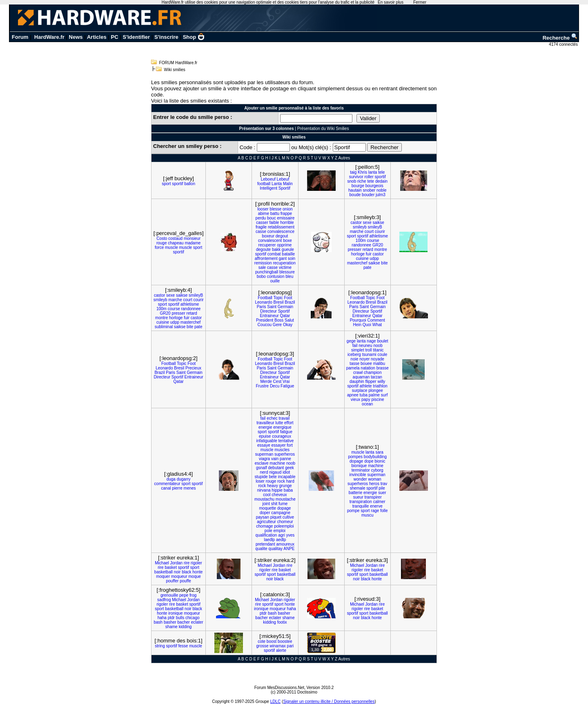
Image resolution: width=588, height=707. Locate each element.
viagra (264, 459)
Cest (277, 381)
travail (284, 418)
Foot (288, 298)
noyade (378, 359)
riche (362, 181)
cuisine (362, 258)
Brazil (290, 302)
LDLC (276, 701)
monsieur (192, 238)
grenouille (169, 595)
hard (290, 481)
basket (170, 567)
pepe (184, 595)
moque (195, 576)
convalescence (281, 232)
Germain (285, 307)
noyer (364, 359)
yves (291, 535)
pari (291, 646)
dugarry (184, 479)
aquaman (361, 377)
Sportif (284, 188)
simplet (358, 350)
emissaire (286, 218)
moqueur (179, 576)
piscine (378, 399)
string (160, 646)
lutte (279, 423)
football (264, 184)
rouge (162, 243)
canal (166, 488)
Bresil (279, 302)
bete (273, 477)
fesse (183, 646)
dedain (381, 181)
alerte (281, 650)
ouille (275, 281)
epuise (265, 436)
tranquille (361, 506)
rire (187, 563)
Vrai (286, 381)
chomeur (285, 522)
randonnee (361, 245)
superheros (285, 454)
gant (282, 258)
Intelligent (268, 188)
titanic (378, 350)
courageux (282, 436)
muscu (367, 515)
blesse (275, 209)
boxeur (268, 236)
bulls (180, 618)
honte (197, 572)
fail (355, 346)
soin (292, 258)
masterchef (357, 263)
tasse (354, 364)
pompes (355, 457)
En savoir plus (391, 2)
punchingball (267, 272)
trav (384, 484)
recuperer (267, 245)
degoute (263, 249)
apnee (353, 395)
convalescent (270, 241)
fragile (261, 227)
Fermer (420, 2)
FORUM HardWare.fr (178, 63)
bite (384, 263)
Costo (162, 238)
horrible (287, 223)
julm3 (381, 195)
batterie (355, 493)
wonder (360, 479)
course (373, 241)
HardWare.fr (49, 37)
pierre (177, 488)
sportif (177, 184)
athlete (366, 386)
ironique (176, 613)
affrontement (266, 258)
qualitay (276, 549)
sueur (358, 497)
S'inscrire (166, 37)
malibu (379, 364)
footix (282, 622)
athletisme (379, 236)
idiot (286, 472)
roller (369, 177)
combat (274, 254)
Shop (194, 37)
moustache (286, 499)
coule (382, 355)
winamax (277, 646)
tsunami (369, 355)
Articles (97, 37)
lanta (373, 172)
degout (282, 236)
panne (285, 459)
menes (190, 488)
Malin (288, 184)
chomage (264, 526)
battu (275, 214)
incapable (287, 477)
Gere (277, 325)
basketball (164, 572)
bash (158, 622)
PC (115, 37)
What (377, 325)
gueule (288, 249)
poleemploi (284, 526)
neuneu (365, 346)
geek (290, 468)
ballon (190, 184)
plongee (376, 390)
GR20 (378, 245)
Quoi (367, 325)
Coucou (265, 325)
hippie (277, 490)
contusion (276, 276)
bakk (276, 249)
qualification (266, 535)
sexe (367, 223)
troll (368, 350)
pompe (353, 511)
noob (378, 346)
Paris (262, 307)
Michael (162, 563)
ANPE (289, 549)
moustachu (264, 499)
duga (171, 479)
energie (265, 427)
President (265, 320)
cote (262, 641)
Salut (289, 320)
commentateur (167, 484)
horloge (358, 254)
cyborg (377, 470)
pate (367, 267)
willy (381, 381)
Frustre (262, 386)
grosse (263, 646)
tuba (364, 395)
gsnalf (262, 468)
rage (375, 511)
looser (263, 209)
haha (162, 618)
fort (290, 445)
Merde (266, 381)
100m (361, 241)
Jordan (177, 563)
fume (283, 504)
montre (381, 249)
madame (193, 243)
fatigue (286, 432)
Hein (357, 325)
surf (384, 395)
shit (274, 504)
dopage (284, 508)
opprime (284, 245)
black (186, 572)
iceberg (354, 355)
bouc (272, 218)
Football (265, 298)
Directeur (268, 311)
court (369, 232)
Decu (275, 386)
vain (275, 459)
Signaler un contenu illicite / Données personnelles (329, 701)
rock (281, 481)
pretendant (265, 544)
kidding (185, 627)
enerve (376, 506)
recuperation (284, 263)
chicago (192, 618)
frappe (286, 214)
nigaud (275, 472)
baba (288, 490)
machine (277, 463)
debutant (276, 468)
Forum (20, 37)
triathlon (380, 386)
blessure (287, 272)
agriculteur (266, 522)
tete (371, 181)
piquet (276, 517)
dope (369, 461)
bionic (380, 461)
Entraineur (269, 316)
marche (357, 232)
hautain (355, 190)
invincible (358, 475)
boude (355, 195)
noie (355, 359)
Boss (279, 320)
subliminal (164, 327)
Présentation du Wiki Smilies (323, 129)
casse (261, 232)
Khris (362, 172)
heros (374, 484)
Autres (344, 158)
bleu (289, 276)
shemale (358, 488)
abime (264, 214)
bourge (358, 186)
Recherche (560, 38)
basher (170, 622)
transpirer (373, 497)
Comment (376, 320)
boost (272, 641)
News (76, 37)
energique (282, 427)
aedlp (281, 540)
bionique (359, 466)
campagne (281, 513)
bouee (366, 364)
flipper (371, 381)
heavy (273, 486)
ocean (367, 404)
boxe (287, 241)
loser (260, 481)
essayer (279, 445)
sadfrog (164, 600)
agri (282, 535)
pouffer (172, 581)
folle (384, 511)
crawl (358, 373)
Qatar (285, 316)
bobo (261, 276)
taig (353, 172)
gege (351, 341)
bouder (368, 195)
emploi (280, 531)
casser (262, 223)
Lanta (277, 184)
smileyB (375, 227)
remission (263, 263)
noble (381, 190)
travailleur (265, 423)
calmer (379, 502)
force (159, 247)
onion (287, 209)
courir (380, 232)
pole (268, 531)
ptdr (171, 618)
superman (264, 454)
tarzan (376, 377)
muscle (171, 247)
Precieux (193, 368)
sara (379, 452)
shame (171, 627)
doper (265, 513)
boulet (382, 341)
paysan (263, 517)
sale (262, 267)
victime (285, 267)
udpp (374, 258)
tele (381, 172)
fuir (369, 254)
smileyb (360, 227)
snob (352, 181)
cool (267, 495)
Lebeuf (283, 179)
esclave (262, 463)
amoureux (285, 544)
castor (356, 223)
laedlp (269, 540)
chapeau (176, 243)
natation (368, 368)
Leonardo (263, 302)
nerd (264, 472)
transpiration (361, 502)
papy (366, 399)
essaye (264, 445)
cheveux (279, 495)
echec (272, 418)
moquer (163, 576)
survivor (356, 177)
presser (355, 249)
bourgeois (374, 186)
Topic (278, 298)
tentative (286, 441)
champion (373, 373)
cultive (288, 517)
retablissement (281, 227)
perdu (261, 218)
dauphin (357, 381)
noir (177, 572)
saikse (379, 223)
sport (166, 184)
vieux (355, 399)
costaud (175, 238)
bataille (288, 254)
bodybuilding (375, 457)
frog (193, 595)
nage (371, 341)
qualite (261, 549)
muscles (282, 450)
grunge (285, 486)
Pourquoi (358, 320)
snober (369, 190)
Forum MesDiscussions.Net (279, 688)
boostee (285, 641)
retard (368, 249)
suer (382, 493)
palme (374, 395)
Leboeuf (268, 179)
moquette (267, 508)
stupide (261, 477)
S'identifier (136, 37)
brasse (383, 368)
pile (382, 488)
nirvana (264, 490)
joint (266, 504)
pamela (353, 368)
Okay (288, 325)
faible (274, 223)
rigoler (196, 563)
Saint (272, 307)
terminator (361, 470)
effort (289, 423)
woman (374, 479)
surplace (360, 390)
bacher (184, 622)
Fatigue (287, 386)
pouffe (185, 581)
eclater (197, 622)
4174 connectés (564, 44)
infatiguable (267, 441)
